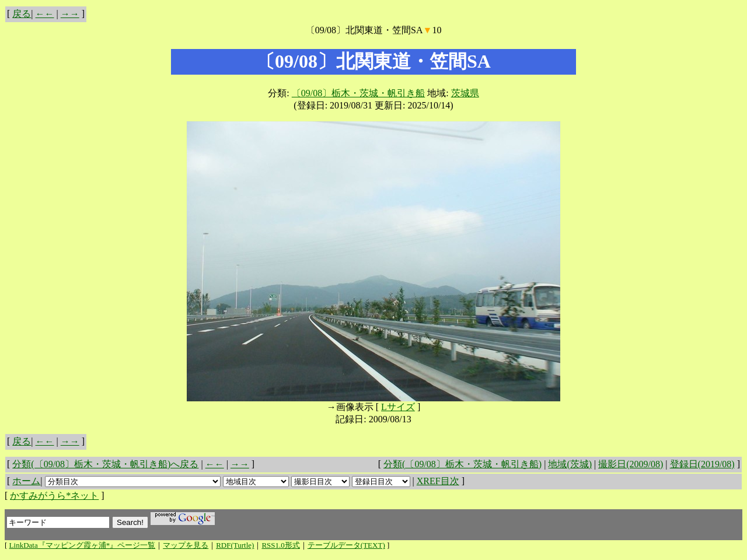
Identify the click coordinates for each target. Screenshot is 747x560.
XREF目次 (438, 481)
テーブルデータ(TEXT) (346, 545)
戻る (22, 14)
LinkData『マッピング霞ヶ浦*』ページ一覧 (83, 545)
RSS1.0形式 (280, 545)
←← (45, 14)
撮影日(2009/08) (631, 464)
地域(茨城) (570, 464)
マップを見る (186, 545)
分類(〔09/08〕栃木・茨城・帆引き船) (462, 464)
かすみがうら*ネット (54, 496)
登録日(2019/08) (702, 464)
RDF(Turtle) (235, 545)
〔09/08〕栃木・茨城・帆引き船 (358, 93)
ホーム (26, 481)
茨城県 (465, 93)
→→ (70, 14)
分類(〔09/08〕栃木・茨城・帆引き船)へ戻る (105, 464)
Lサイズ (398, 407)
